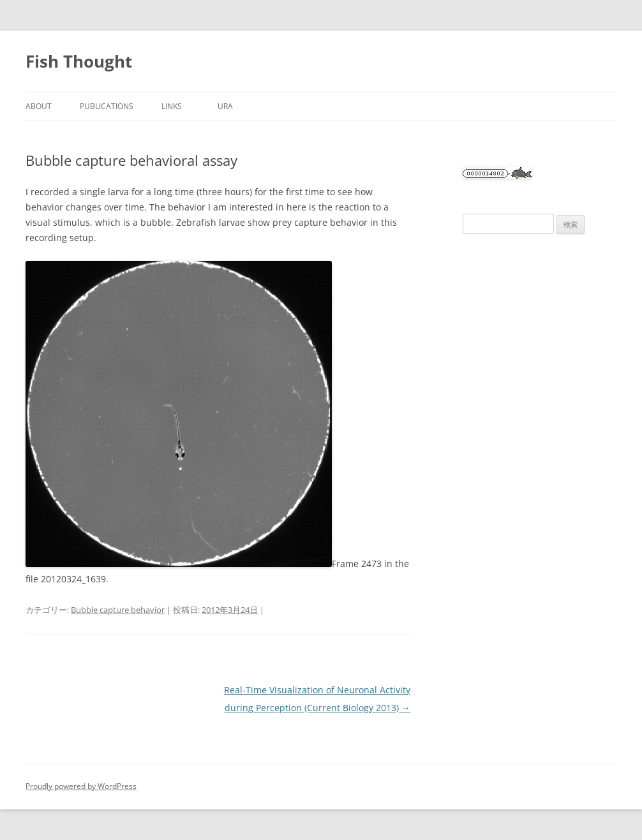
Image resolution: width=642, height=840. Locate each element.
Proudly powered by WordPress (81, 786)
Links (175, 106)
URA (225, 106)
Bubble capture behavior (118, 610)
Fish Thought (79, 61)
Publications (107, 106)
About (39, 106)
